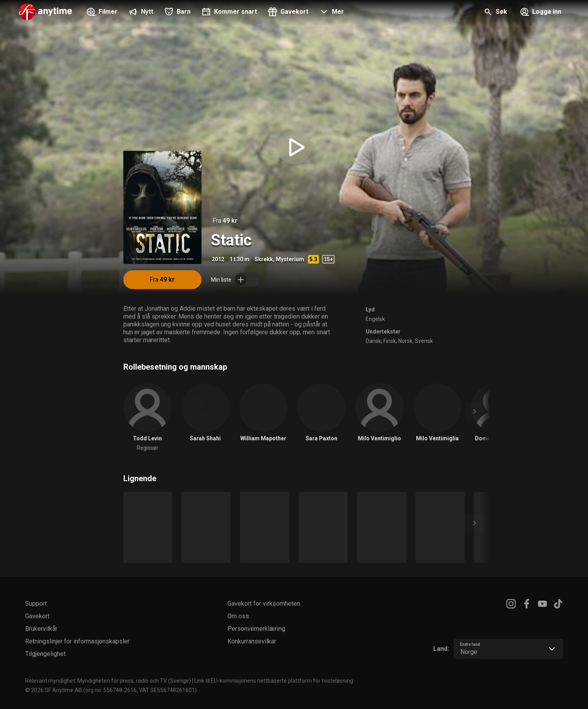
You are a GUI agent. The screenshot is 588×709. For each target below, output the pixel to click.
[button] (331, 13)
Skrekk (264, 259)
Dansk (373, 341)
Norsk (405, 341)
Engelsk (375, 319)
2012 (218, 259)
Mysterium (290, 259)
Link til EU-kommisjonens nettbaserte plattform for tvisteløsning (274, 681)
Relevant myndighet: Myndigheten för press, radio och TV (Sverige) (108, 681)
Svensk (424, 341)
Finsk (390, 341)
